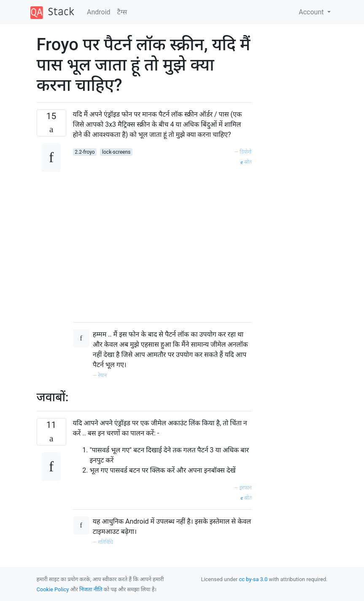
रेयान (103, 375)
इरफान (246, 488)
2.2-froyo (85, 152)
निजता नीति (91, 589)
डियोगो (245, 152)
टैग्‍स (122, 12)
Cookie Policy (53, 589)
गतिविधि (106, 542)
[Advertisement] (162, 241)
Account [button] (312, 12)
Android (99, 12)
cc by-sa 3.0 (253, 579)
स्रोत (246, 162)
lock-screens (116, 152)
